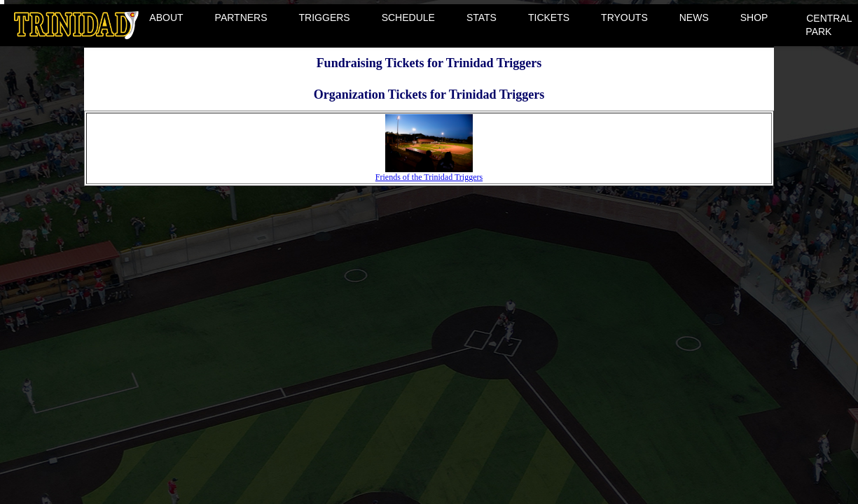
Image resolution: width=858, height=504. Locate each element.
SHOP (754, 17)
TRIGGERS (325, 17)
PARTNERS (241, 17)
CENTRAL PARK (829, 25)
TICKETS (549, 17)
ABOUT (166, 17)
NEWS (694, 17)
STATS (482, 17)
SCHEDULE (408, 17)
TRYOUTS (624, 17)
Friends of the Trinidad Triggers (429, 173)
